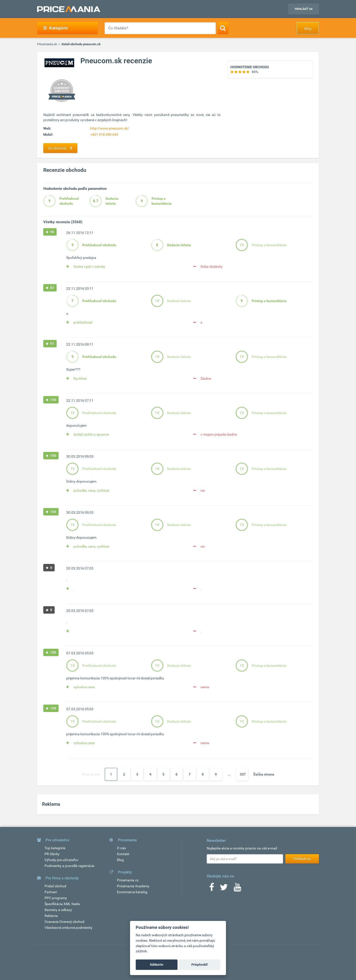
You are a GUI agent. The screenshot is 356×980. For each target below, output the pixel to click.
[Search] (223, 28)
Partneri (51, 892)
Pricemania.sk (47, 44)
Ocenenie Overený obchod (64, 922)
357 (243, 774)
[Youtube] (237, 889)
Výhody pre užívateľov (61, 860)
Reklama (51, 916)
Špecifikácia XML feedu (62, 904)
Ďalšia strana (264, 774)
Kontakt (123, 854)
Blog (308, 28)
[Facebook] (212, 889)
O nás (121, 848)
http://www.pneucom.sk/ (110, 128)
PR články (52, 854)
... (229, 774)
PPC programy (56, 898)
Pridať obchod (55, 886)
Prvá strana (91, 774)
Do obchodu (62, 148)
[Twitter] (224, 889)
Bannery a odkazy (58, 910)
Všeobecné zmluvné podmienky (68, 928)
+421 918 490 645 (104, 134)
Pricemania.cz (128, 880)
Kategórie (56, 28)
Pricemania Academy (133, 886)
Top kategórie (55, 848)
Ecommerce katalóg (132, 892)
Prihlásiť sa (304, 9)
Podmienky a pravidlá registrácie (69, 866)
